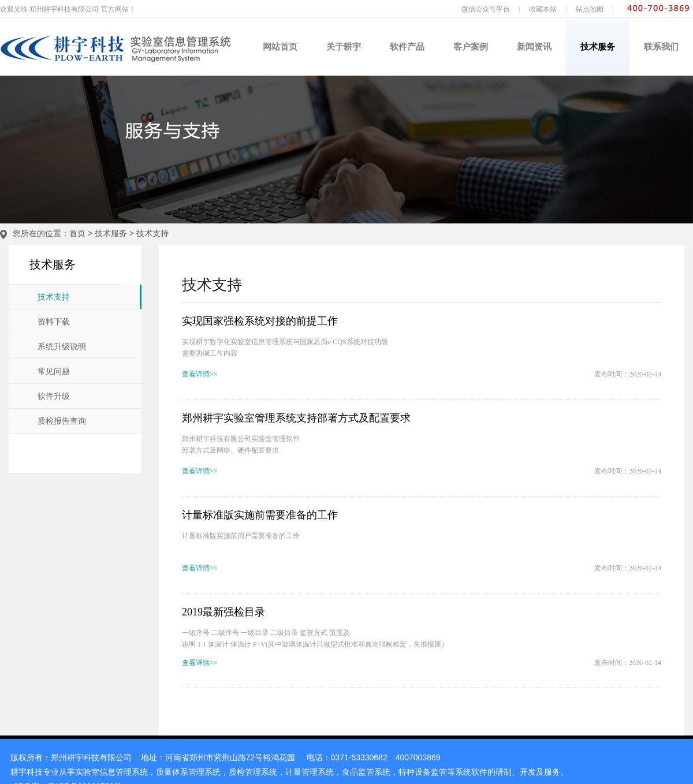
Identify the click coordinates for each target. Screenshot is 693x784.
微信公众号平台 (486, 9)
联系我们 (661, 46)
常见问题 (54, 372)
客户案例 (471, 46)
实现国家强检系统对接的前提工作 (260, 321)
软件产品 (407, 46)
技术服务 (598, 46)
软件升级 (54, 396)
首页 (77, 233)
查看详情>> (200, 374)
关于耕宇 (344, 46)
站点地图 (590, 9)
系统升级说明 (62, 347)
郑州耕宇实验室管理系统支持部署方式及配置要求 (296, 418)
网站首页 (280, 46)
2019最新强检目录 (223, 612)
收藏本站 (543, 9)
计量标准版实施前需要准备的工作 (260, 515)
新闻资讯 (534, 46)
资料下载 (54, 322)
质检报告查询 (62, 421)
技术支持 (152, 233)
